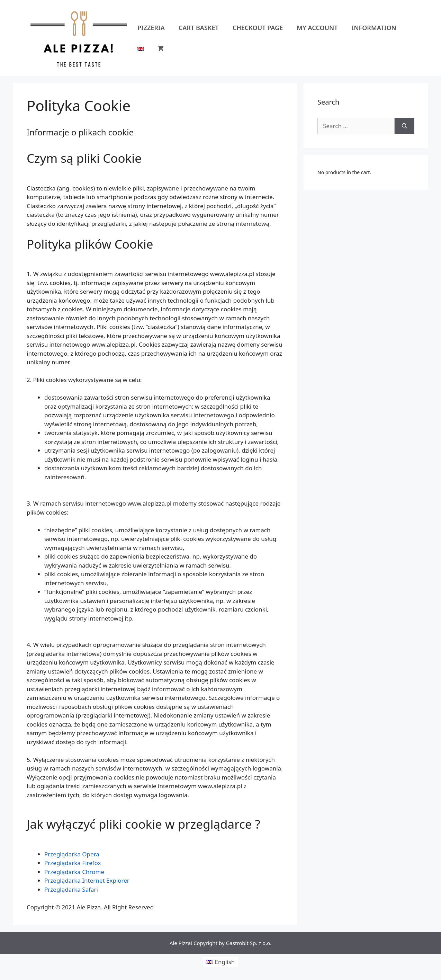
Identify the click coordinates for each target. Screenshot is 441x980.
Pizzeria (151, 28)
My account (317, 28)
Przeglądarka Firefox (73, 863)
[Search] (404, 126)
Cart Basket (199, 28)
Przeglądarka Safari (71, 889)
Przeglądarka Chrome (74, 872)
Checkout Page (258, 28)
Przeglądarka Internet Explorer (87, 880)
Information (374, 28)
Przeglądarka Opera (72, 854)
